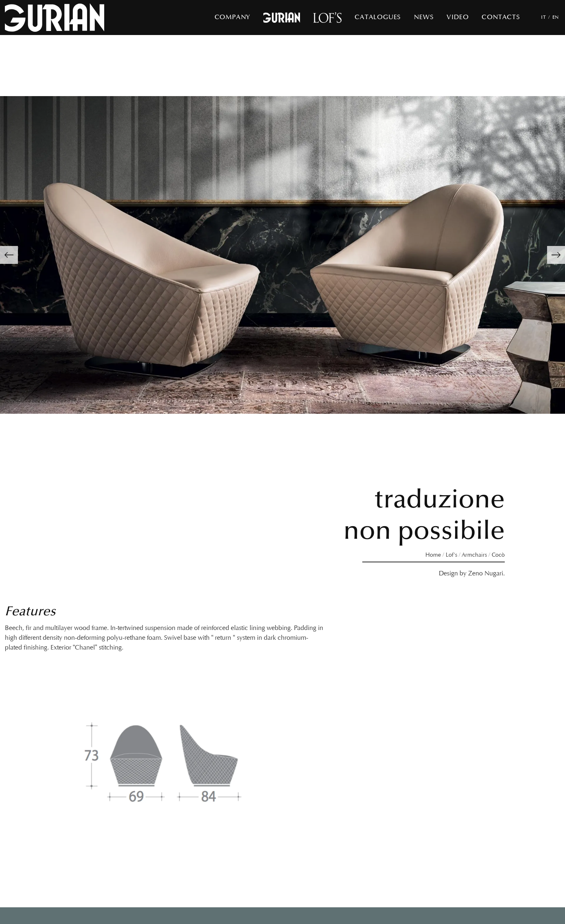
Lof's (451, 555)
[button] (9, 255)
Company (233, 17)
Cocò (498, 555)
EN (556, 17)
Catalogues (378, 17)
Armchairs (474, 555)
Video (458, 17)
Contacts (501, 17)
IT (543, 17)
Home (433, 555)
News (424, 17)
